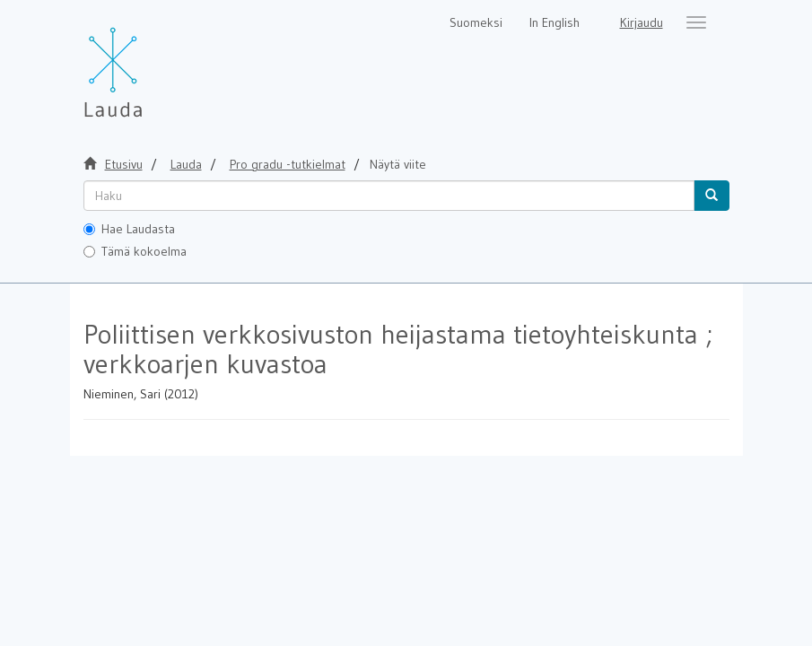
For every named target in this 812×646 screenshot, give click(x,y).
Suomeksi (476, 22)
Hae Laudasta (129, 229)
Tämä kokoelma (135, 251)
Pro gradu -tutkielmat (288, 164)
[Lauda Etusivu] (151, 63)
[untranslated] (389, 196)
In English (554, 22)
